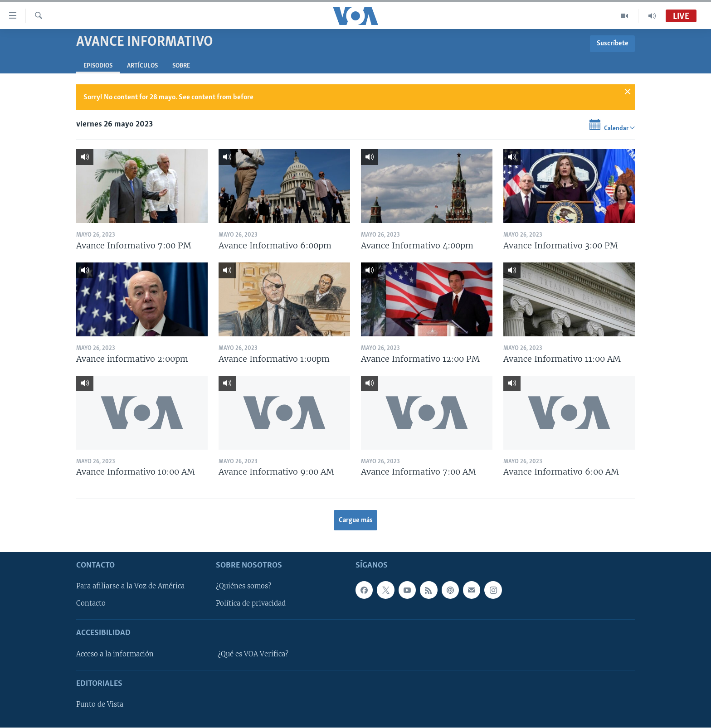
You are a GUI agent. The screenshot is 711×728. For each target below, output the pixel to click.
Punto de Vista (100, 705)
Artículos (142, 66)
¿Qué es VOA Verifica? (253, 654)
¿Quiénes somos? (243, 587)
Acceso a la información (115, 654)
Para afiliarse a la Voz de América (130, 587)
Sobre (181, 66)
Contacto (91, 604)
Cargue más (356, 520)
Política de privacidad (251, 604)
